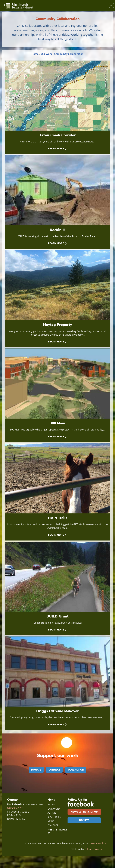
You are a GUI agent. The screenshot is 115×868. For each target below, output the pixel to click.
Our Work (46, 54)
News (51, 821)
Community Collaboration (69, 54)
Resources (54, 817)
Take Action (76, 770)
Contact (53, 825)
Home (35, 54)
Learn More (58, 149)
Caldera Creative (94, 849)
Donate (36, 770)
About (51, 804)
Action (52, 813)
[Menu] (111, 5)
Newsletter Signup (84, 812)
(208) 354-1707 (15, 808)
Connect (54, 770)
